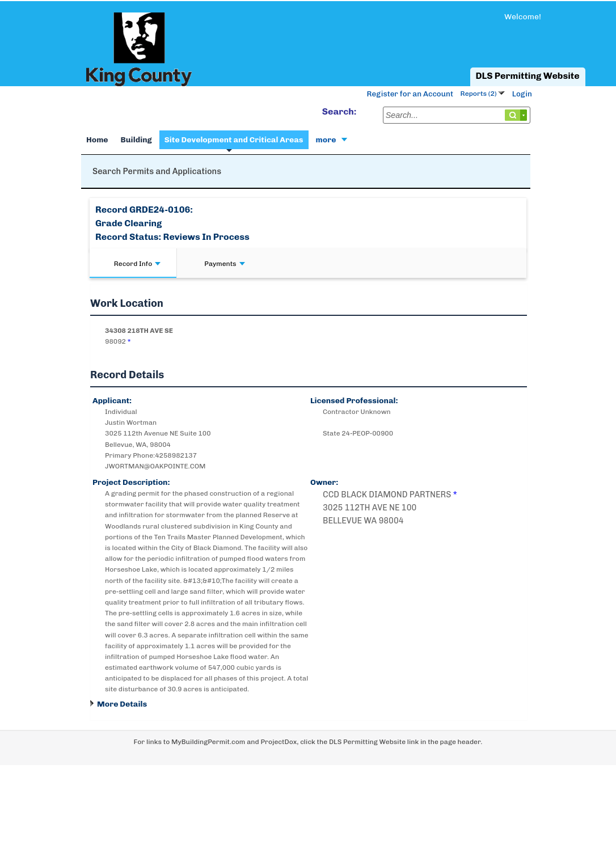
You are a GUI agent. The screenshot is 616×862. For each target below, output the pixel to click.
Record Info (137, 264)
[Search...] (457, 115)
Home (97, 140)
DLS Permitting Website (528, 76)
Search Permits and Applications (157, 171)
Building (136, 140)
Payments (224, 264)
